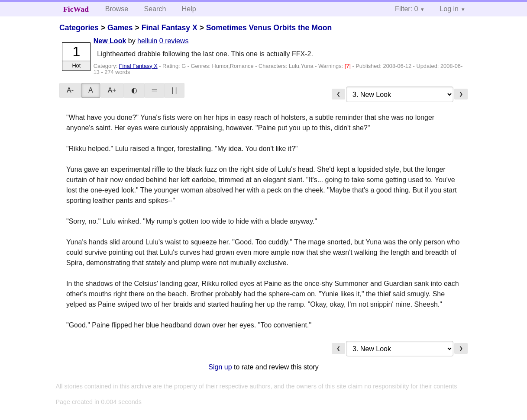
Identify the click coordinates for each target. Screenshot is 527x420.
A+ (112, 90)
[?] (349, 66)
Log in (449, 9)
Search (155, 9)
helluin (147, 41)
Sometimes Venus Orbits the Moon (269, 28)
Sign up (220, 367)
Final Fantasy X (170, 28)
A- (70, 90)
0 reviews (174, 41)
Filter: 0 (406, 9)
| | (174, 90)
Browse (117, 9)
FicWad (76, 9)
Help (189, 9)
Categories (79, 28)
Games (120, 28)
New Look (110, 41)
